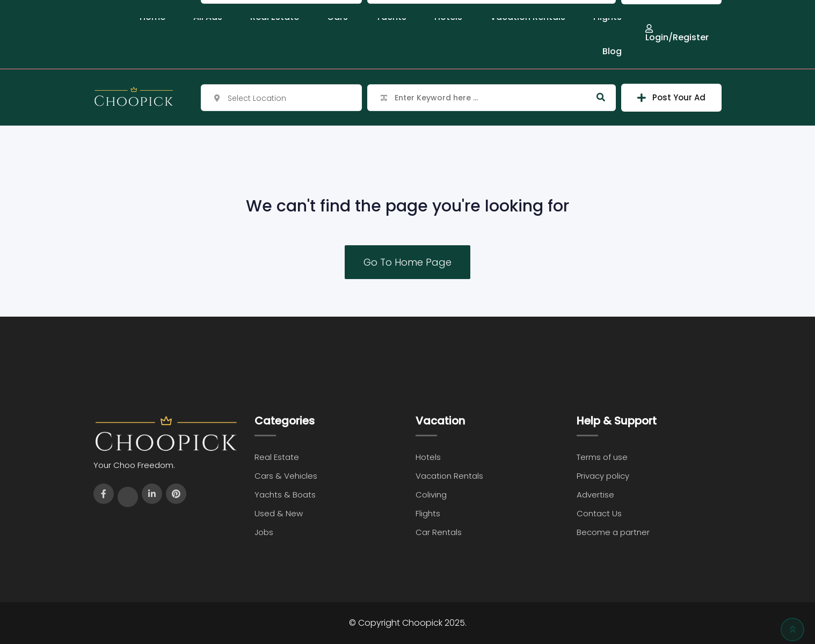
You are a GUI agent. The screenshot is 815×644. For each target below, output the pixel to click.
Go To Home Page (407, 262)
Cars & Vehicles (286, 476)
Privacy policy (603, 476)
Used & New (279, 513)
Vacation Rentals (449, 476)
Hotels (428, 457)
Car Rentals (439, 532)
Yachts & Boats (285, 495)
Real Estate (277, 457)
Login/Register (677, 33)
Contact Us (599, 513)
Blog (612, 51)
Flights (428, 513)
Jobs (264, 532)
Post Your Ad (671, 97)
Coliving (431, 495)
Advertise (595, 495)
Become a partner (613, 532)
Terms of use (602, 457)
